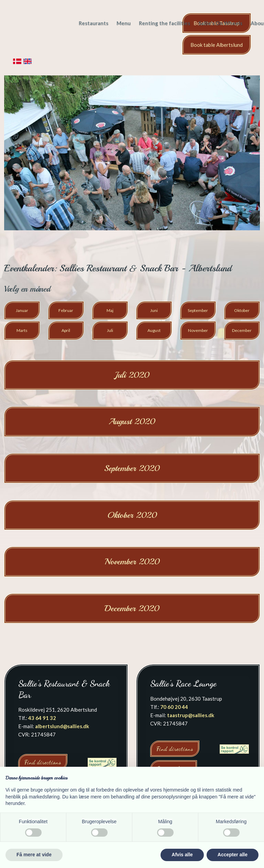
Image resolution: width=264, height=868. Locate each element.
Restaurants (93, 23)
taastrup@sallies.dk (191, 715)
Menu (124, 23)
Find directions (43, 762)
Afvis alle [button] (182, 855)
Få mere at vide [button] (34, 855)
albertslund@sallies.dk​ (62, 726)
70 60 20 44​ (174, 707)
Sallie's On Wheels (220, 23)
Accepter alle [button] (233, 855)
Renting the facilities (164, 23)
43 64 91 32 (42, 718)
